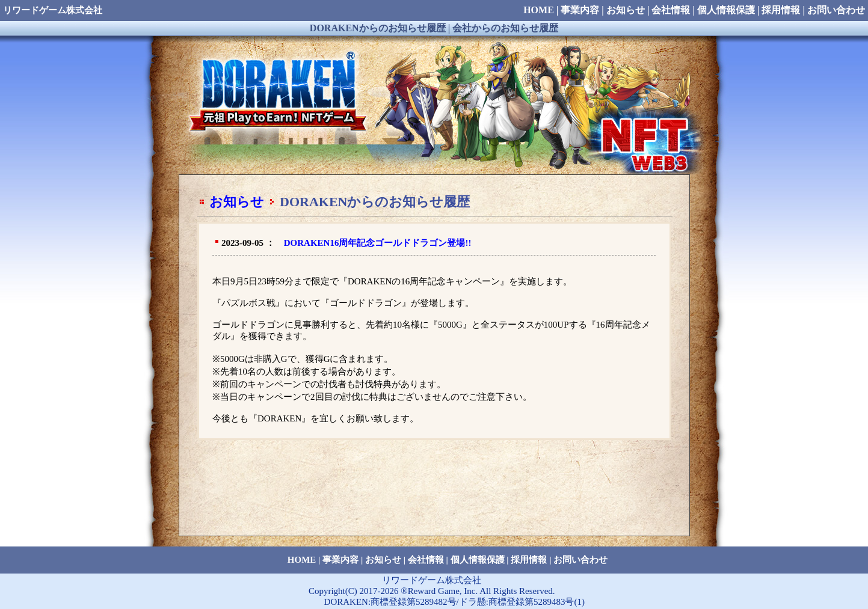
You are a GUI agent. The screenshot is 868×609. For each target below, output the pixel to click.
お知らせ (237, 202)
